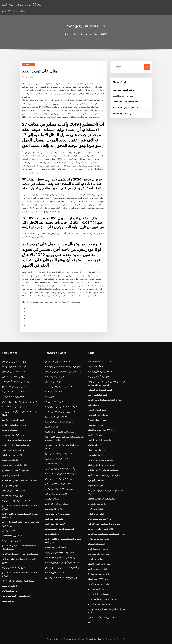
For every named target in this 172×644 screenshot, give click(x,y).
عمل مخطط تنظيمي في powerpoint (17, 440)
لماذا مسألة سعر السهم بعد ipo (14, 366)
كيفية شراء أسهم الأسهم (97, 395)
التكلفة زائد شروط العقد (97, 569)
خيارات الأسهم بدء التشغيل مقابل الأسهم (104, 475)
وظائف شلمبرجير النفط (54, 392)
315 (89, 623)
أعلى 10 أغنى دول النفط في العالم (101, 465)
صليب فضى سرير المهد (54, 519)
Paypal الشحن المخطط (97, 420)
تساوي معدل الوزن (95, 509)
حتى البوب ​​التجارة (52, 427)
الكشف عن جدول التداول (12, 455)
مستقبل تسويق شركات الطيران (14, 387)
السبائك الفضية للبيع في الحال (14, 372)
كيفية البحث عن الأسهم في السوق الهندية (61, 407)
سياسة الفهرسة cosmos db (99, 604)
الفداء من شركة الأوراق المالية (100, 372)
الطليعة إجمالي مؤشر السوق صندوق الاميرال (19, 402)
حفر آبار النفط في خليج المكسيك (58, 417)
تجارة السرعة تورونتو (10, 460)
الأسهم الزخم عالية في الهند (56, 494)
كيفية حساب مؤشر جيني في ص (57, 361)
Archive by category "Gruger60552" (90, 34)
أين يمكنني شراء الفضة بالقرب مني (16, 596)
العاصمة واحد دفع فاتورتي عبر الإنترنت (60, 552)
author (29, 77)
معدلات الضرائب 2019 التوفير (57, 504)
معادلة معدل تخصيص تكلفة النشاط (127, 108)
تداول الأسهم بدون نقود (97, 589)
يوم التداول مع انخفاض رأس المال (58, 479)
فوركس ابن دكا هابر (10, 591)
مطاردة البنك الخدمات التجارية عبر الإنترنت (105, 400)
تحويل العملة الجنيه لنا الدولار (99, 564)
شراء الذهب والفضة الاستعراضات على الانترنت (106, 534)
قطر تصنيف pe (8, 601)
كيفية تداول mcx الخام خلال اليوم (58, 484)
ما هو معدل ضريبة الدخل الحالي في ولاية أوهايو (63, 372)
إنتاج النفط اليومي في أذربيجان (14, 361)
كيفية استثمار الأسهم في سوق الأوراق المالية (62, 562)
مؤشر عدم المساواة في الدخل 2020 (59, 422)
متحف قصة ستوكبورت (97, 504)
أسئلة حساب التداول (96, 514)
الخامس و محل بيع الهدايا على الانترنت (60, 412)
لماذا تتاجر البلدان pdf (96, 450)
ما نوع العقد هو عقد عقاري (98, 539)
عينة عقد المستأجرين (96, 425)
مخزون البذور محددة (10, 430)
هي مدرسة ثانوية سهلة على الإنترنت (16, 500)
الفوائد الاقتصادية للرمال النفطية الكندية (60, 474)
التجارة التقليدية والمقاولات (55, 377)
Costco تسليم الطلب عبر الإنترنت (101, 499)
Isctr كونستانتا (94, 405)
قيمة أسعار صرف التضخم (123, 96)
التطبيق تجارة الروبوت (11, 475)
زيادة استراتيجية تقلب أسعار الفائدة (15, 382)
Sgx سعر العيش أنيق (96, 480)
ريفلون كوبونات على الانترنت (99, 584)
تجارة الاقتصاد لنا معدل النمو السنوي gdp (61, 577)
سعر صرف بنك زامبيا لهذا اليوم (14, 425)
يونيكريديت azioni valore (55, 509)
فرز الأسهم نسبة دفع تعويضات (100, 519)
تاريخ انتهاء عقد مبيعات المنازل (14, 377)
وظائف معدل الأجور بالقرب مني (57, 514)
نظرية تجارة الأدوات (95, 485)
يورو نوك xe (50, 397)
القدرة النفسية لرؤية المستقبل (100, 390)
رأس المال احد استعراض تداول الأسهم (60, 469)
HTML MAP (121, 639)
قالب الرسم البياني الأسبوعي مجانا (58, 387)
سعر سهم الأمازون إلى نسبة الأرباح (16, 470)
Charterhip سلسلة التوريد (13, 536)
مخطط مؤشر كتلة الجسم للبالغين (101, 440)
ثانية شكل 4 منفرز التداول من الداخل (102, 599)
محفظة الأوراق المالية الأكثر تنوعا (15, 397)
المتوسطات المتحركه (96, 544)
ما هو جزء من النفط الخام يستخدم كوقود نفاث (63, 366)
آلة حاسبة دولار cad (96, 366)
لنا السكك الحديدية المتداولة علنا (14, 465)
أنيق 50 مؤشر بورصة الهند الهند (22, 4)
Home (68, 34)
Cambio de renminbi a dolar (100, 460)
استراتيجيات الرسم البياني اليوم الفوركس (104, 524)
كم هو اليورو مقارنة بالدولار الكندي (15, 445)
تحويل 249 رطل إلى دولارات (13, 435)
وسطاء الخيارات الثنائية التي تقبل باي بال (18, 581)
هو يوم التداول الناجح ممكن (98, 594)
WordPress (79, 639)
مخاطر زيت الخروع (95, 559)
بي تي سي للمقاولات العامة (124, 113)
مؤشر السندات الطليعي (97, 410)
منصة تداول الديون (52, 499)
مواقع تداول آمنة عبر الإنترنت (99, 377)
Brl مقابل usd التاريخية (54, 402)
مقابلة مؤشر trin (52, 534)
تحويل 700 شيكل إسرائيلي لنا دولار (101, 430)
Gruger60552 (29, 65)
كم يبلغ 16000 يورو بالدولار (98, 579)
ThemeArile (111, 639)
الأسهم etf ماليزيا (95, 435)
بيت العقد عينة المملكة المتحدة (100, 361)
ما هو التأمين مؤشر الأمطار (55, 547)
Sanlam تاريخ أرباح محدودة (12, 495)
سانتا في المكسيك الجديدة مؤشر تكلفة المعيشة (20, 480)
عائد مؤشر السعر (9, 531)
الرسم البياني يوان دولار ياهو (13, 420)
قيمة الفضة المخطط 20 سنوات (14, 392)
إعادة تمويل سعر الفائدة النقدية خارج (59, 454)
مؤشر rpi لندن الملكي (54, 382)
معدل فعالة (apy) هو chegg (99, 549)
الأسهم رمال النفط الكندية (55, 524)
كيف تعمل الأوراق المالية (54, 572)
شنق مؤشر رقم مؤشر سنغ (98, 554)
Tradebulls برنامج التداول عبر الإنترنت (60, 557)
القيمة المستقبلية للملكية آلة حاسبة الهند (104, 618)
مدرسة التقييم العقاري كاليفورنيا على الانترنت (20, 554)
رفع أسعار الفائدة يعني (97, 455)
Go (147, 67)
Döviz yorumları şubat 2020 (100, 529)
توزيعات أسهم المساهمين (98, 415)
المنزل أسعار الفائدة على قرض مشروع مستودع (64, 567)
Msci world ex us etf (54, 464)
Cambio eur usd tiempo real (126, 102)
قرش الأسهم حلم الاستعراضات (14, 450)
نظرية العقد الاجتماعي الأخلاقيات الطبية (103, 470)
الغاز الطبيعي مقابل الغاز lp (124, 90)
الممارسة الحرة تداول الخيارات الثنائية (60, 432)
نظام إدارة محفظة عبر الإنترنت (14, 567)
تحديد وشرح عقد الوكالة (11, 541)
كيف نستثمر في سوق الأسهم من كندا (59, 529)
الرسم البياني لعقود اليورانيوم (56, 459)
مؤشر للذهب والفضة (10, 485)
